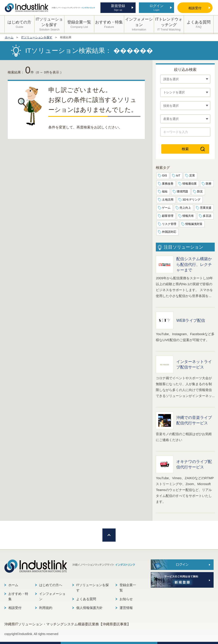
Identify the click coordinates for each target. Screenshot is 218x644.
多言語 (207, 216)
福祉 (165, 191)
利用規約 (46, 608)
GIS (164, 175)
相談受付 (15, 608)
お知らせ (126, 599)
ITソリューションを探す (93, 588)
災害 (192, 175)
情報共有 (188, 216)
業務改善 (168, 184)
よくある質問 (86, 599)
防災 (200, 191)
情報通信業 (190, 184)
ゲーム (166, 208)
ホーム (13, 585)
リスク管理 (169, 224)
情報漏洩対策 (194, 224)
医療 (209, 184)
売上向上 (185, 208)
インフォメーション (52, 596)
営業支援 (206, 208)
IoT (178, 175)
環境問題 (182, 191)
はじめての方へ (51, 585)
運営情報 (126, 608)
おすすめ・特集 (18, 596)
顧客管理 (168, 216)
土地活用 (168, 200)
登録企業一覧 (128, 588)
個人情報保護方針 (89, 608)
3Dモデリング (191, 200)
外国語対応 (169, 232)
